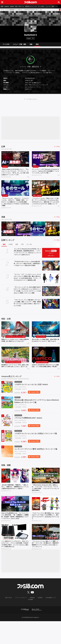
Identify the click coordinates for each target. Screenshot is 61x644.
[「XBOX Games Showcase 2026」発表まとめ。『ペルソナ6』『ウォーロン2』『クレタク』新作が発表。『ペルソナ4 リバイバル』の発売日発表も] (46, 493)
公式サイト (28, 91)
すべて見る (57, 148)
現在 (4, 250)
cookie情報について (46, 622)
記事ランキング (8, 246)
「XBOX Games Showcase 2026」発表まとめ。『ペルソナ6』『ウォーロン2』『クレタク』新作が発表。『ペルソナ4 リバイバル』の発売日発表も (45, 506)
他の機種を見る (36, 84)
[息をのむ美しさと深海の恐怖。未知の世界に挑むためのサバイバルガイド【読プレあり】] (46, 335)
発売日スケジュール (31, 6)
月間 (22, 250)
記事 (3, 148)
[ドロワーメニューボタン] (2, 2)
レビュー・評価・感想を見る (30, 68)
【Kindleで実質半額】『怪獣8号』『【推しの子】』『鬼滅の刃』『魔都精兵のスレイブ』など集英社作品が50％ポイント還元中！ (15, 506)
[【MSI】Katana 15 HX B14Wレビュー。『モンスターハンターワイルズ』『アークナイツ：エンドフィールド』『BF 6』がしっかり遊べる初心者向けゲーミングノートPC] (15, 160)
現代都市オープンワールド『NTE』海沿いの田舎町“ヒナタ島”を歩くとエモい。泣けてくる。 (15, 375)
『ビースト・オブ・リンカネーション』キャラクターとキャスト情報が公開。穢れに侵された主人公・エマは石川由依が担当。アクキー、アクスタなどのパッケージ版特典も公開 (27, 283)
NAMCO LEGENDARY (42, 370)
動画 (53, 6)
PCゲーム (21, 6)
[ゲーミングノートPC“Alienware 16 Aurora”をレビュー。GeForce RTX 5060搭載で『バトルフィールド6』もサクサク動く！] (46, 160)
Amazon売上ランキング (11, 387)
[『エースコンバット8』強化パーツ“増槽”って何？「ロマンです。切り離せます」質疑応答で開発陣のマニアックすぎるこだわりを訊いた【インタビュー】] (46, 554)
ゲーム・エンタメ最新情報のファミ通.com (11, 10)
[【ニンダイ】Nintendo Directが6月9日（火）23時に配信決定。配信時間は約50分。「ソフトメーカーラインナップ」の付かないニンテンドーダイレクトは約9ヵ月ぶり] (51, 259)
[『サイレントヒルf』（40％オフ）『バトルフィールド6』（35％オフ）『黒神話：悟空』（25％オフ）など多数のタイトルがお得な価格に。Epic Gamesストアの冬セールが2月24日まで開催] (15, 193)
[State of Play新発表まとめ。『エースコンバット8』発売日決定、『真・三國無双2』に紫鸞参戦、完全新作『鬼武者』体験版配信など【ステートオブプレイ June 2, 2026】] (15, 522)
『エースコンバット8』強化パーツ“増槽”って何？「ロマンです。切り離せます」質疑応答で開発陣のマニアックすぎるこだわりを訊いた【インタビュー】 (45, 566)
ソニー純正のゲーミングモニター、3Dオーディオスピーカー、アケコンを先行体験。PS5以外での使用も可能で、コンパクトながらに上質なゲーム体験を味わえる (15, 567)
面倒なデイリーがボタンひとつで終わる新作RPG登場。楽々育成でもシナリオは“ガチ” (15, 347)
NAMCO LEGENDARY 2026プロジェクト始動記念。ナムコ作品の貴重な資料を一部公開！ (46, 375)
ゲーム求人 (41, 6)
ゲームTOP (6, 45)
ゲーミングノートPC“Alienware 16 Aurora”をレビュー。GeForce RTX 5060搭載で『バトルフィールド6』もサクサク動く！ (46, 174)
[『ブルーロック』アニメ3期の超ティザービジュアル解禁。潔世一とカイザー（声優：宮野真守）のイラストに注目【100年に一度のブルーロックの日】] (51, 310)
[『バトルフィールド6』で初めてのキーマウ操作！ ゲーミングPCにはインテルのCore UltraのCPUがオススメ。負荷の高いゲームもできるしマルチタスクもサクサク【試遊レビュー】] (46, 193)
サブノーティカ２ (41, 342)
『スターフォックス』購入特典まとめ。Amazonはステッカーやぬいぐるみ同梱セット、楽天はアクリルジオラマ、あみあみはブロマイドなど (46, 535)
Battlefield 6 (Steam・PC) (31, 10)
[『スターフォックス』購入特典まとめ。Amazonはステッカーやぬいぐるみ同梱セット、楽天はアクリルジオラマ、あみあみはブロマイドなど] (46, 522)
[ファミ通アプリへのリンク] (25, 632)
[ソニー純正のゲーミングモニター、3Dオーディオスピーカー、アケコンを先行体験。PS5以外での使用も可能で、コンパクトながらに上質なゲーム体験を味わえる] (15, 554)
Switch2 (7, 6)
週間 (17, 250)
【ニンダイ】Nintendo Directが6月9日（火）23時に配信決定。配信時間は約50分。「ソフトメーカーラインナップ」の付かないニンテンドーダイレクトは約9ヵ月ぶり (27, 257)
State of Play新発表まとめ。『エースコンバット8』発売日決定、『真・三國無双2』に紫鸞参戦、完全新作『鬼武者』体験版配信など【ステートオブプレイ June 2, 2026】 (15, 536)
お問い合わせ (6, 622)
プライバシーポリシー (18, 622)
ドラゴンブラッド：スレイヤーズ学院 (15, 342)
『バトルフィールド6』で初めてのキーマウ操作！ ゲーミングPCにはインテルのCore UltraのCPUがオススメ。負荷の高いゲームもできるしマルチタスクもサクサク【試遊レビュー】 (46, 207)
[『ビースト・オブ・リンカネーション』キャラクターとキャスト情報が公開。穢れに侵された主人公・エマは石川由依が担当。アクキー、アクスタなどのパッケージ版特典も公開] (51, 284)
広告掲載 (56, 622)
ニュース (48, 6)
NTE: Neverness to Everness (13, 370)
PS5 (16, 6)
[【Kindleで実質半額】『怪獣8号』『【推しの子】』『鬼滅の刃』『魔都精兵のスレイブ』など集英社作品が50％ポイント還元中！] (15, 493)
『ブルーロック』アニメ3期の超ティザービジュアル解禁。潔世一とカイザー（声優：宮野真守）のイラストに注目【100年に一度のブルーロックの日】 (27, 309)
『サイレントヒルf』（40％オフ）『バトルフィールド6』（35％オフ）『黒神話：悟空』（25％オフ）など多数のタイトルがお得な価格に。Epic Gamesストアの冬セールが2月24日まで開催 (15, 207)
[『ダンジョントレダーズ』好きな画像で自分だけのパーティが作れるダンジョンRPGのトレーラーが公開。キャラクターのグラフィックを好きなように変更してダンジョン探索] (51, 297)
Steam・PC (28, 84)
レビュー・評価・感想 (20, 45)
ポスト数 (29, 250)
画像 (31, 45)
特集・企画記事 (37, 200)
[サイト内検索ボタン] (59, 2)
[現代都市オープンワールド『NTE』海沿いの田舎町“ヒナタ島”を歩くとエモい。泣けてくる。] (15, 363)
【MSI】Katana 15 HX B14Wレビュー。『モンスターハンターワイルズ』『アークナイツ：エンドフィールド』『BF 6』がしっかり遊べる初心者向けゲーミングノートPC (15, 175)
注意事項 (36, 622)
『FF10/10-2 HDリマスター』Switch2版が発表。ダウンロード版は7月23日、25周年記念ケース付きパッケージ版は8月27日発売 (27, 269)
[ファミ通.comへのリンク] (30, 2)
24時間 (10, 250)
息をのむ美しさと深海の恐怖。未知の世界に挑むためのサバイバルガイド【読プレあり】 (45, 347)
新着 (2, 6)
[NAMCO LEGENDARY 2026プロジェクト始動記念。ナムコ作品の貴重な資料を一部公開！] (46, 363)
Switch (12, 6)
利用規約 (29, 622)
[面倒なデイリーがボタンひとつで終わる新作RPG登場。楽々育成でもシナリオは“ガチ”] (15, 335)
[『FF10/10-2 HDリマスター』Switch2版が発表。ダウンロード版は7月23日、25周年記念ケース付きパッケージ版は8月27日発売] (51, 271)
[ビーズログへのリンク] (37, 632)
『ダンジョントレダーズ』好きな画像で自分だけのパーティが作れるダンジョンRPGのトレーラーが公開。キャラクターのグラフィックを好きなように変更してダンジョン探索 (27, 296)
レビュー (5, 168)
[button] (30, 93)
